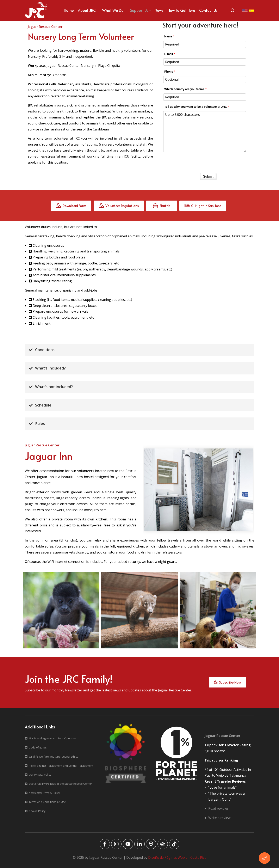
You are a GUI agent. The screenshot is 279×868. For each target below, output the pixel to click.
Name (168, 36)
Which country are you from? (184, 89)
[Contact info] (265, 858)
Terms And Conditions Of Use (47, 802)
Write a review (219, 818)
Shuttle (162, 206)
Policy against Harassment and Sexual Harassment (61, 766)
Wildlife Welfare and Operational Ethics (53, 757)
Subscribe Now (228, 682)
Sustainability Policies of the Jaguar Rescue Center (60, 784)
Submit (208, 176)
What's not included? (51, 387)
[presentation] (208, 161)
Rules (37, 423)
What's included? (47, 368)
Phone (169, 72)
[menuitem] (69, 10)
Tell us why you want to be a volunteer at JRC (196, 107)
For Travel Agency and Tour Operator (53, 738)
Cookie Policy (37, 811)
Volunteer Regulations (119, 206)
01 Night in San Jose (203, 206)
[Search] (232, 10)
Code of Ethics (38, 747)
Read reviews (218, 808)
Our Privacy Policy (40, 775)
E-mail (169, 54)
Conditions (42, 350)
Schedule (40, 405)
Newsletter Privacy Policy (44, 793)
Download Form (71, 206)
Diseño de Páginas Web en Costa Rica (177, 857)
